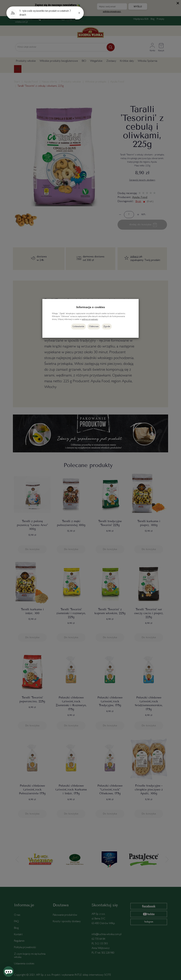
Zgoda (107, 326)
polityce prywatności (90, 319)
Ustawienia (78, 326)
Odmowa (94, 326)
